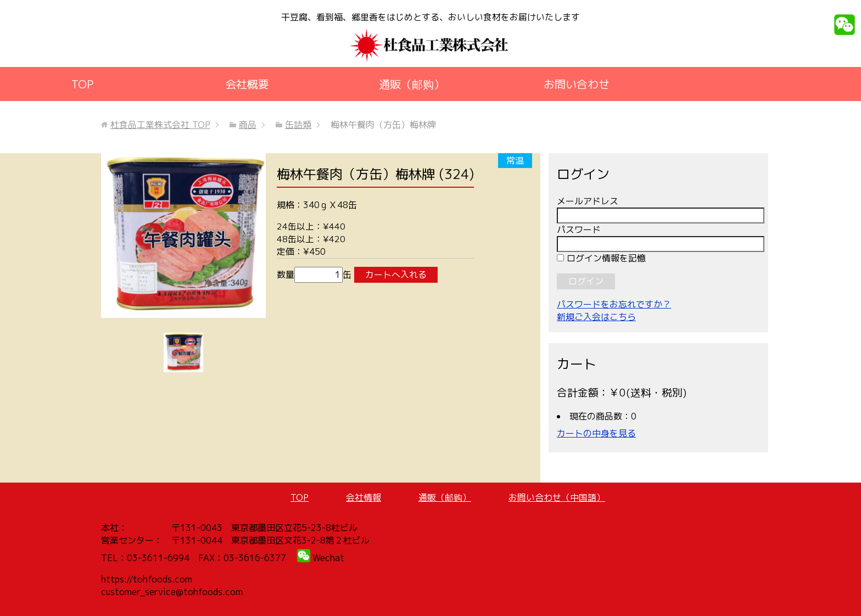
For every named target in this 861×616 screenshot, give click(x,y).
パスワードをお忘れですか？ (614, 304)
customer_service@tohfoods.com (172, 592)
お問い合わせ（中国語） (557, 497)
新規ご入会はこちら (596, 317)
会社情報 (364, 497)
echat (332, 558)
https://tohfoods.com (147, 579)
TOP (82, 84)
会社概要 (247, 84)
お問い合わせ (577, 84)
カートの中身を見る (596, 433)
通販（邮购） (412, 84)
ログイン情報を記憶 (601, 258)
